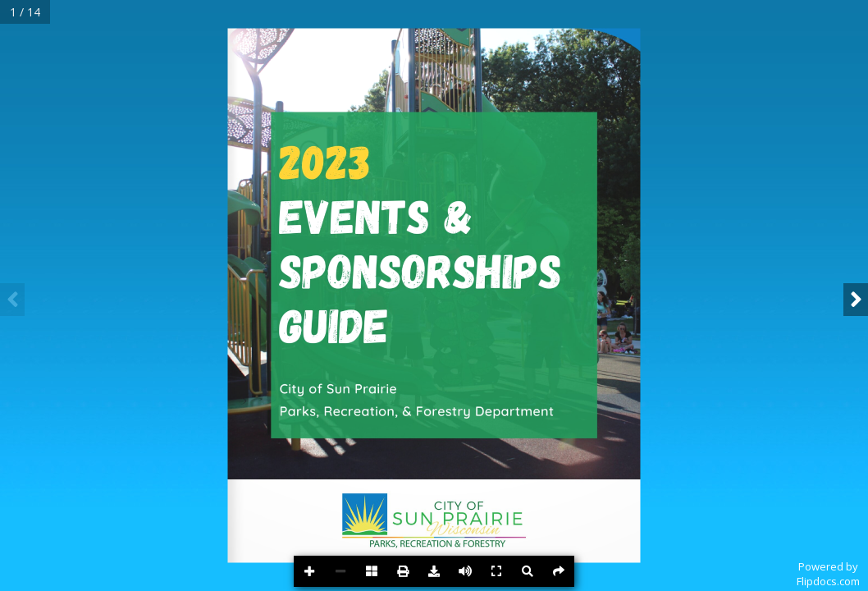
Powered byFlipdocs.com (828, 574)
